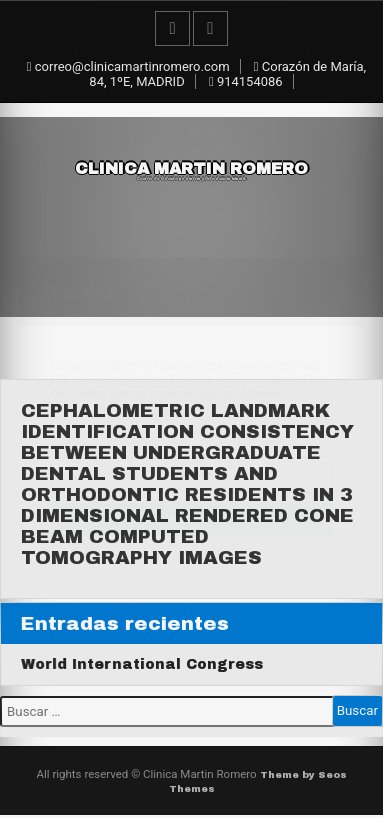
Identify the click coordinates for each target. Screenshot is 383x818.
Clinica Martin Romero (191, 170)
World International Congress (141, 664)
